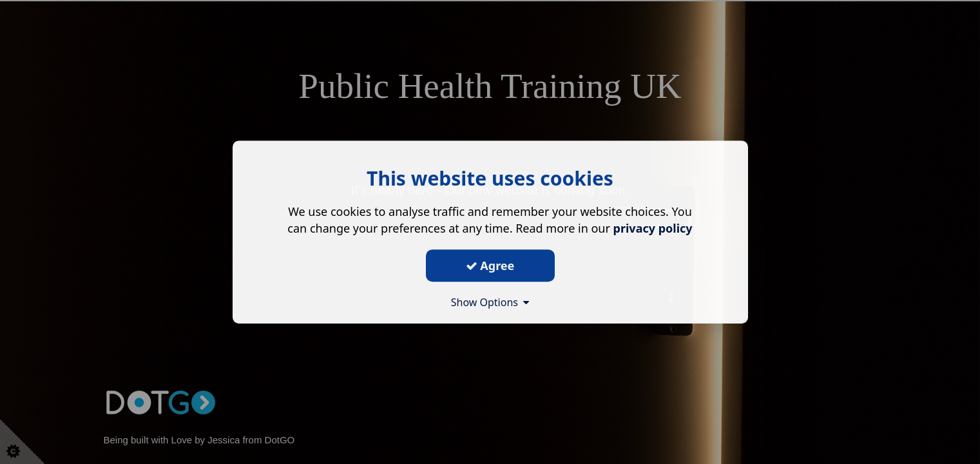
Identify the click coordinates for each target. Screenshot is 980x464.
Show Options (490, 302)
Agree (490, 266)
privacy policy (653, 228)
